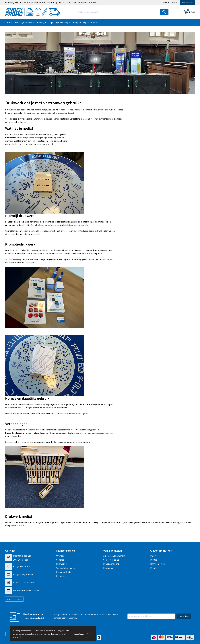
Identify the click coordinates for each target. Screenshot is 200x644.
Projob (153, 568)
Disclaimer (108, 568)
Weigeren (90, 634)
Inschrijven (184, 616)
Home (9, 22)
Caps (51, 22)
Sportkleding (62, 22)
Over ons (166, 2)
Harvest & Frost (157, 564)
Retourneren (62, 576)
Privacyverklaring (111, 564)
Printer (154, 560)
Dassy (153, 556)
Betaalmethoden (64, 572)
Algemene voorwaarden (114, 556)
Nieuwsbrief (187, 2)
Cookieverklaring (111, 560)
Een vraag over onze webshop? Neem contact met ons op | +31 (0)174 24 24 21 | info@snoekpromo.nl (51, 2)
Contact (175, 2)
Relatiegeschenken (24, 22)
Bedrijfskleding (80, 22)
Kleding (41, 22)
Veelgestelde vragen (66, 568)
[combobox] (117, 12)
